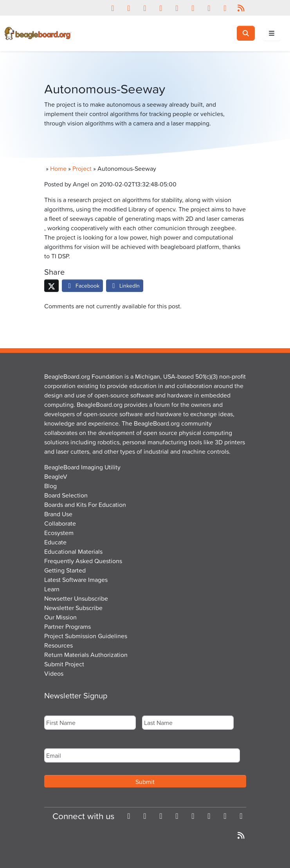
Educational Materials (73, 551)
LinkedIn (125, 285)
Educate (55, 542)
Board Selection (66, 495)
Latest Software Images (76, 580)
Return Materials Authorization (86, 655)
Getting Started (65, 570)
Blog (50, 486)
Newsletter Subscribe (73, 608)
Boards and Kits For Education (85, 505)
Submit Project (64, 664)
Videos (54, 673)
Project (82, 168)
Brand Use (58, 514)
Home (58, 168)
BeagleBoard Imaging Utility (82, 467)
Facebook (82, 285)
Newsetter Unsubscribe (76, 598)
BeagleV (56, 476)
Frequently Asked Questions (83, 561)
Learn (52, 589)
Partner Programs (68, 626)
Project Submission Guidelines (86, 636)
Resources (59, 645)
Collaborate (60, 523)
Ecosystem (59, 533)
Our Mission (60, 617)
